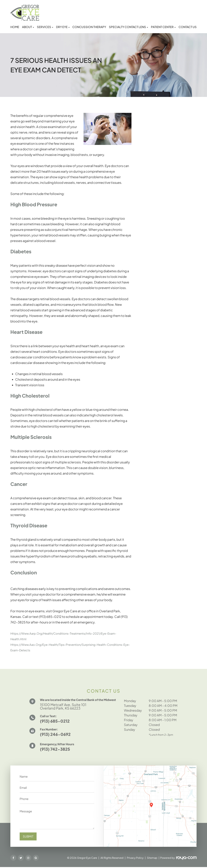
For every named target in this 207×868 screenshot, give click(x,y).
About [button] (28, 27)
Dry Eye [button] (63, 27)
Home (15, 27)
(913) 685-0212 (55, 722)
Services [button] (45, 27)
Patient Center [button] (163, 27)
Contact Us (188, 27)
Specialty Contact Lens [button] (128, 27)
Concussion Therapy (89, 27)
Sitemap (152, 859)
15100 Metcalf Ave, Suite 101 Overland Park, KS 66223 (66, 707)
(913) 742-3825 (55, 750)
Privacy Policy (135, 859)
